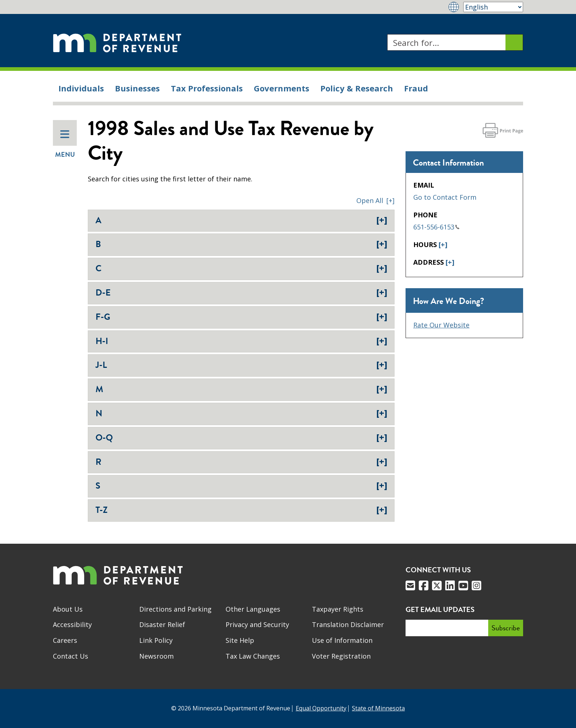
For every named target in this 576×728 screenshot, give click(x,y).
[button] (375, 200)
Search (387, 34)
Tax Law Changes (253, 656)
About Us (68, 609)
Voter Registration (341, 656)
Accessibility (72, 624)
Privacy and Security (257, 624)
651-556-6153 (436, 227)
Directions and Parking (175, 609)
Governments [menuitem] (282, 88)
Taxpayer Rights (338, 609)
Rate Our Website (441, 325)
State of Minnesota (378, 708)
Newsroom (156, 656)
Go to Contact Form (445, 197)
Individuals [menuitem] (81, 88)
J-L (241, 365)
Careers (65, 640)
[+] (443, 245)
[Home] (117, 42)
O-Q (241, 438)
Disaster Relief (162, 624)
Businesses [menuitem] (137, 88)
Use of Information (342, 640)
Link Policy (156, 640)
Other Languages (253, 609)
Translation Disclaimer (348, 624)
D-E (241, 293)
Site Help (240, 640)
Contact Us (71, 656)
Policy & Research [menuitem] (357, 88)
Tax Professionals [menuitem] (207, 88)
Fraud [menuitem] (416, 88)
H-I (241, 341)
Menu (65, 144)
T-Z (241, 510)
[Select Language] (493, 7)
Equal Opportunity (321, 708)
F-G (241, 317)
